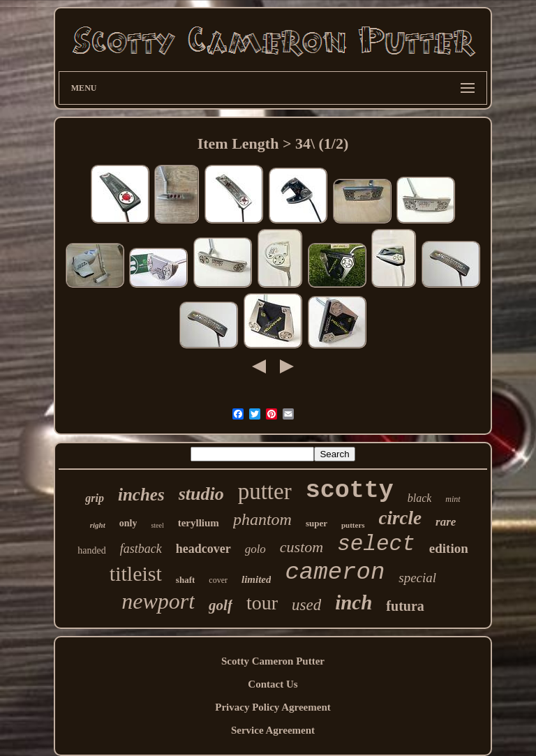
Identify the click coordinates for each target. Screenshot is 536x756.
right (98, 525)
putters (353, 525)
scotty (350, 491)
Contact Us (273, 684)
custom (301, 547)
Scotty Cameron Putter (273, 661)
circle (400, 518)
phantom (262, 519)
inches (141, 495)
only (128, 523)
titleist (136, 573)
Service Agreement (273, 730)
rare (446, 522)
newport (158, 601)
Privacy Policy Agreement (273, 707)
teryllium (199, 523)
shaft (185, 580)
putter (265, 491)
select (376, 544)
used (306, 605)
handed (91, 550)
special (417, 578)
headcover (203, 549)
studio (201, 494)
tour (262, 603)
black (420, 498)
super (317, 523)
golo (255, 549)
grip (95, 498)
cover (218, 580)
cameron (335, 572)
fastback (141, 549)
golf (221, 605)
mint (453, 499)
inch (353, 602)
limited (256, 579)
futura (405, 606)
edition (449, 548)
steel (157, 525)
